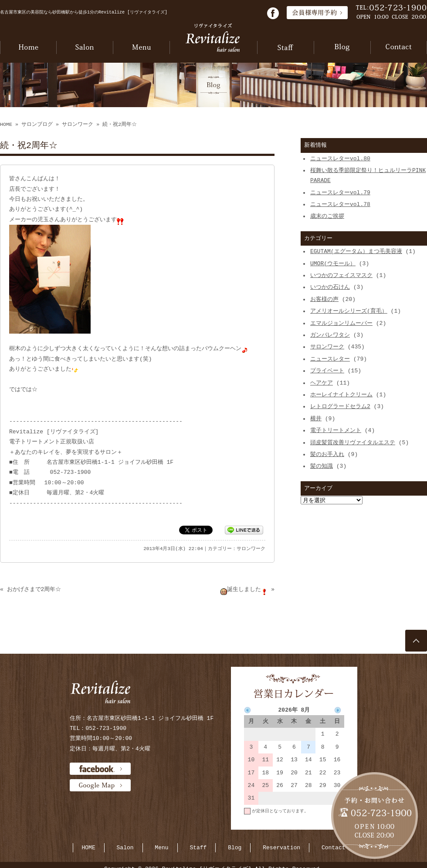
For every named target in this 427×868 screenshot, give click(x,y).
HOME (6, 125)
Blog (235, 848)
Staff (198, 848)
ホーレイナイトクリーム (341, 395)
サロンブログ (37, 125)
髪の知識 (322, 466)
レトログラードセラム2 (340, 406)
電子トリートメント (336, 430)
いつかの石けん (330, 287)
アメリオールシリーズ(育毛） (349, 311)
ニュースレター (330, 359)
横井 (316, 419)
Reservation (281, 848)
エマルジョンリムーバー (341, 323)
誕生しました (244, 589)
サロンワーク (78, 125)
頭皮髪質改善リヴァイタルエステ (353, 442)
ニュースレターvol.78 (340, 204)
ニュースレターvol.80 (340, 159)
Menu (161, 848)
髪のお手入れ (327, 454)
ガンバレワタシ (330, 335)
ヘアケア (322, 383)
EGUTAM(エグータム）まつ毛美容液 (356, 251)
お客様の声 (324, 299)
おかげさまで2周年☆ (34, 589)
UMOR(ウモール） (333, 263)
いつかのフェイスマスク (341, 275)
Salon (125, 848)
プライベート (327, 371)
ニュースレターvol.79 (340, 193)
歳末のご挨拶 (327, 216)
